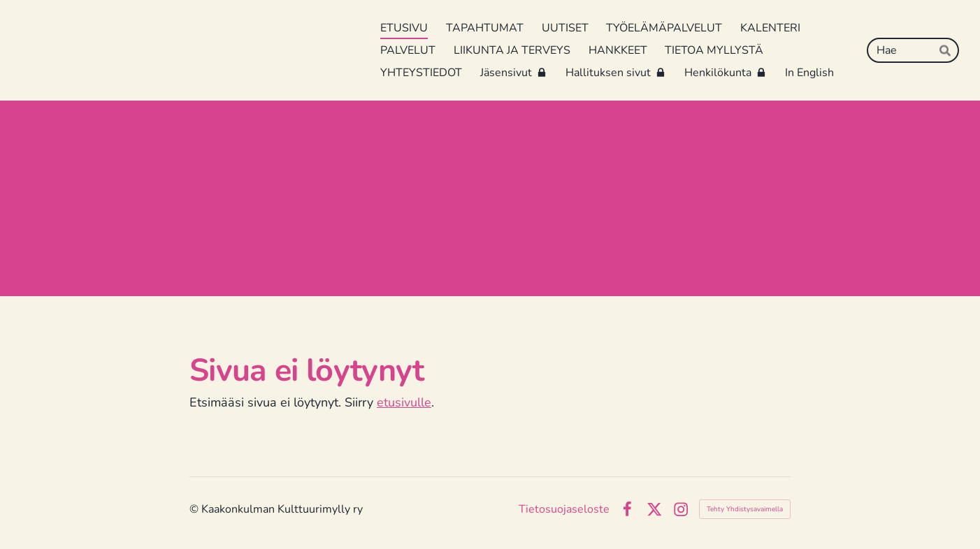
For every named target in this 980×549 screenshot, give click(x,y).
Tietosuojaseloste (564, 509)
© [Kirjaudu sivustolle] (195, 509)
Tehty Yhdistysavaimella (745, 509)
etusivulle (404, 402)
